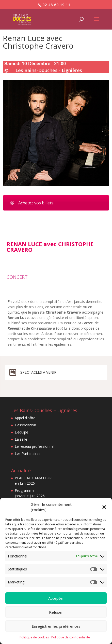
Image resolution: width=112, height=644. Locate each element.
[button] (104, 507)
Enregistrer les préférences (56, 626)
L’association (25, 425)
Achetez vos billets (31, 203)
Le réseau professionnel (35, 446)
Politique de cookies (34, 637)
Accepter (56, 598)
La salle (21, 439)
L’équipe (21, 432)
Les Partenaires (28, 453)
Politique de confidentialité (71, 637)
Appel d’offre (25, 418)
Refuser (56, 612)
